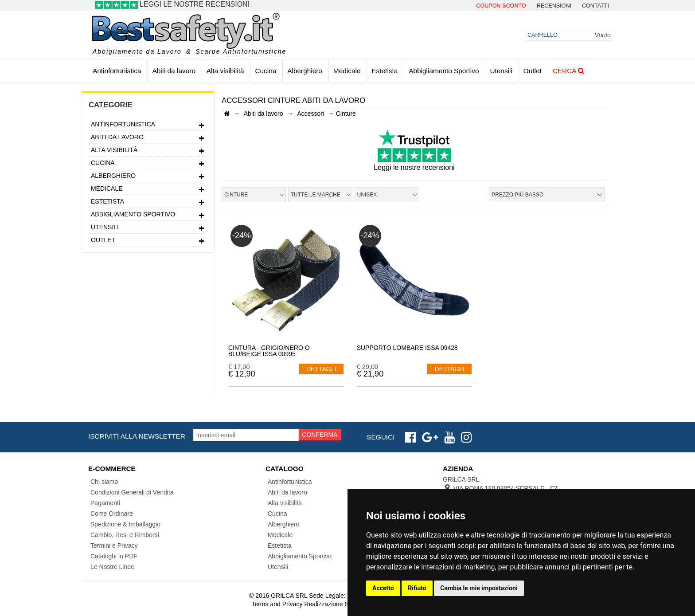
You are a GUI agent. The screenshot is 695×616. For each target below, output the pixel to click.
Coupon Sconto (501, 6)
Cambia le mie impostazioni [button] (479, 588)
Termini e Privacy (114, 545)
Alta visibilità (225, 71)
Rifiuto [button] (417, 588)
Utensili (501, 71)
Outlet (533, 71)
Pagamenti (105, 503)
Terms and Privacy (277, 604)
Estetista (385, 71)
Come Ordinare (112, 514)
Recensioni (554, 6)
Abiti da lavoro (174, 71)
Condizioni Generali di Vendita (132, 492)
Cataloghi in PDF (114, 556)
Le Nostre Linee (112, 567)
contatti (595, 6)
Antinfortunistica (117, 71)
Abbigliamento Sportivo (444, 71)
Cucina (266, 71)
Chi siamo (104, 482)
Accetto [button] (383, 588)
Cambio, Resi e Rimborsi (125, 535)
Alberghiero (305, 71)
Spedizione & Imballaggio (125, 524)
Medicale (347, 71)
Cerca (568, 71)
